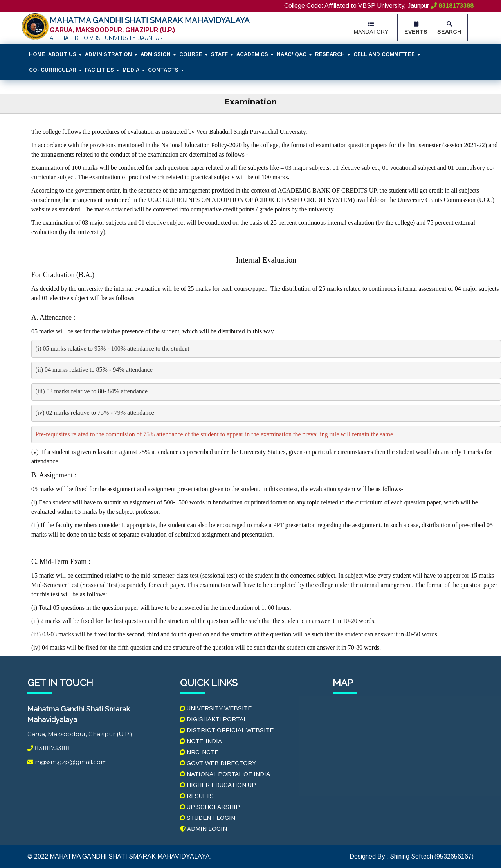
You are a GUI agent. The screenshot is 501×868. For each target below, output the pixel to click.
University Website (216, 708)
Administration (111, 54)
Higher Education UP (218, 785)
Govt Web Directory (218, 763)
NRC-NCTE (199, 752)
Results (197, 796)
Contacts (166, 70)
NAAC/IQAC (294, 54)
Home (37, 54)
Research (333, 54)
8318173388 (451, 6)
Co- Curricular (55, 70)
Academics (255, 54)
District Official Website (227, 730)
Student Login (208, 818)
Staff (222, 54)
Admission (158, 54)
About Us (65, 54)
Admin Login (204, 829)
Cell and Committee (387, 54)
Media (134, 70)
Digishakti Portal (214, 719)
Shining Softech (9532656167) (431, 856)
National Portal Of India (225, 774)
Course (194, 54)
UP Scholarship (210, 807)
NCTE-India (201, 741)
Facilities (102, 70)
